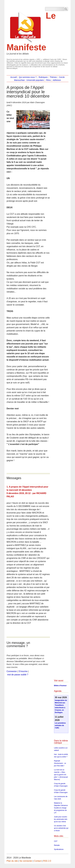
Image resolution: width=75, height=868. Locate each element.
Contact (38, 861)
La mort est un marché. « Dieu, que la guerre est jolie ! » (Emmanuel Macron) (61, 775)
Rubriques (43, 77)
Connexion (12, 671)
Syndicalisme (59, 849)
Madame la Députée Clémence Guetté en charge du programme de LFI (61, 808)
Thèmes (53, 77)
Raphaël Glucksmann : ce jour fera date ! (60, 763)
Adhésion (57, 80)
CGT (56, 841)
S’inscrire (23, 671)
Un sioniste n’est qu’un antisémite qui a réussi (61, 828)
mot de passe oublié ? (18, 675)
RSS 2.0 (47, 861)
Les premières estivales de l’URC (60, 725)
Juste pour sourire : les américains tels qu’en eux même (61, 819)
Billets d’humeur (60, 686)
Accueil (13, 77)
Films (48, 80)
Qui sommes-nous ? (28, 77)
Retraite (57, 845)
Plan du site (12, 861)
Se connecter (26, 861)
